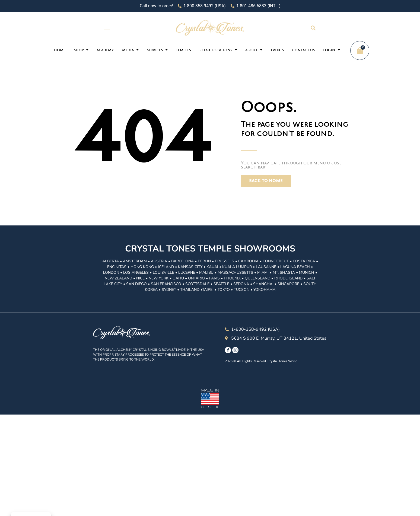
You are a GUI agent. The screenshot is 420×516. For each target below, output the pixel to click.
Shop (81, 50)
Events (277, 50)
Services (157, 50)
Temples (183, 50)
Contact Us (303, 50)
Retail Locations (218, 50)
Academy (105, 50)
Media (130, 50)
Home (60, 50)
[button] (313, 28)
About (254, 50)
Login (332, 50)
